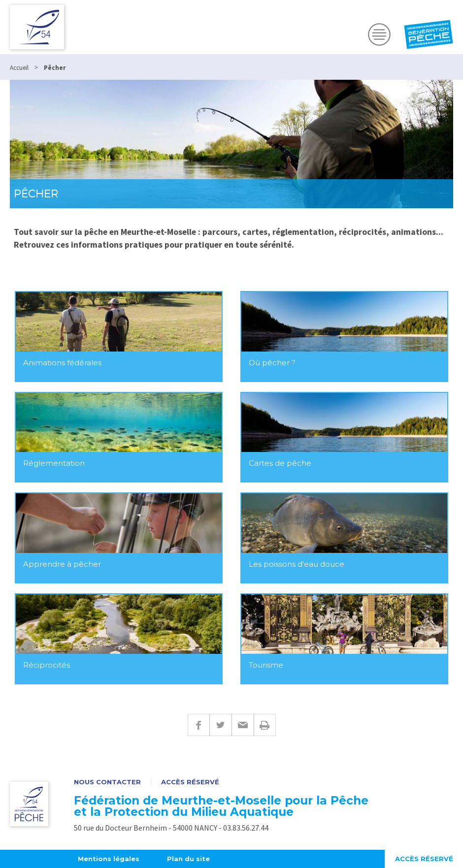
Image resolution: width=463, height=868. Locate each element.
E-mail (243, 725)
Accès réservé (190, 782)
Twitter (220, 725)
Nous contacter (107, 782)
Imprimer (265, 725)
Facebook (198, 725)
